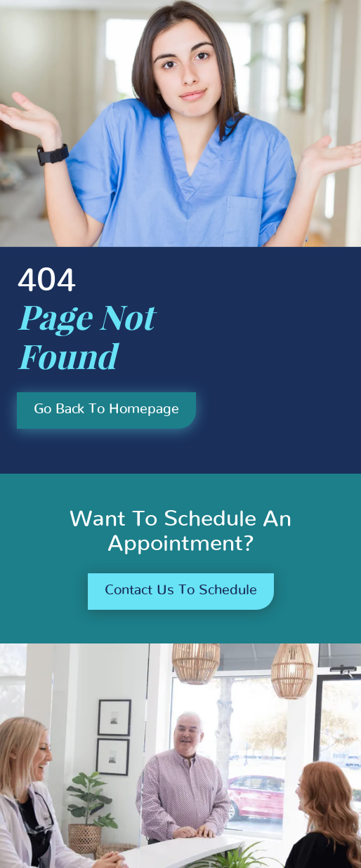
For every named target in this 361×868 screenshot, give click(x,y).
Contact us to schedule (181, 590)
